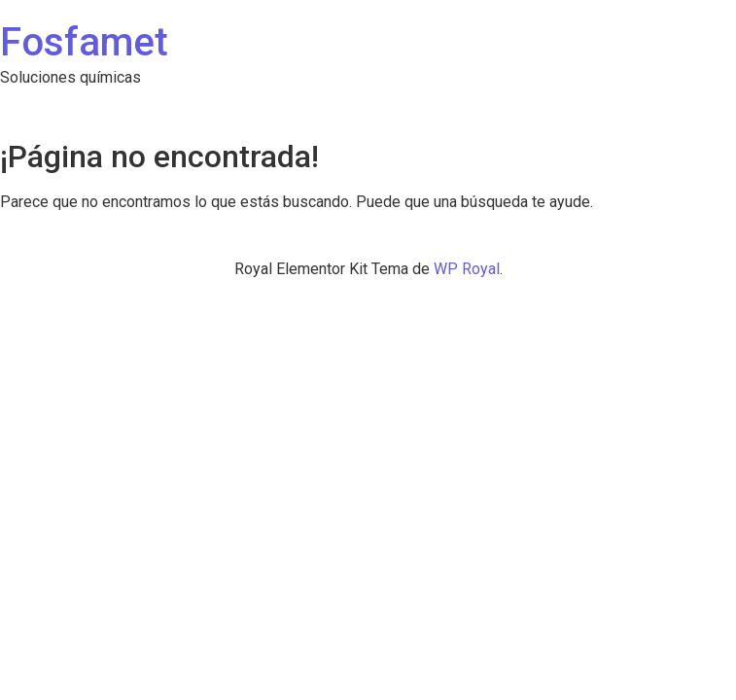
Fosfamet (84, 42)
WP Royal (467, 269)
